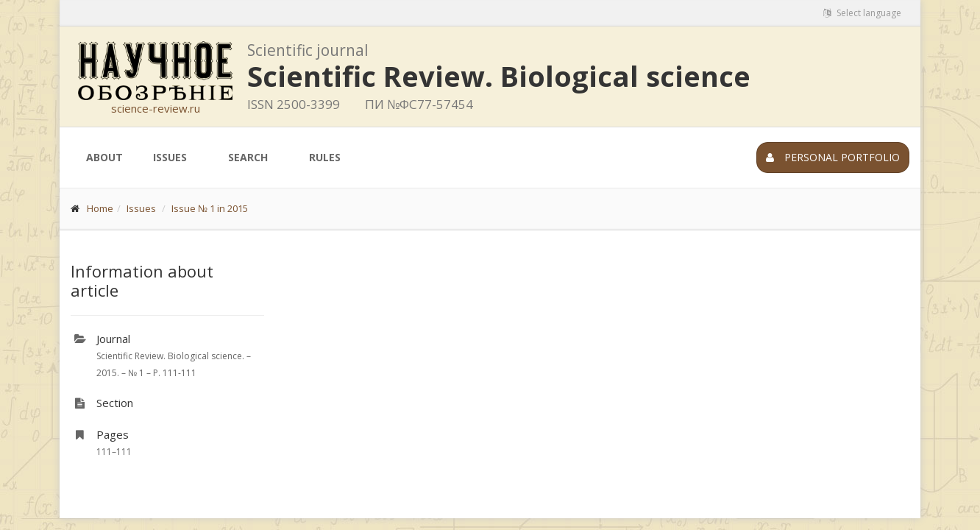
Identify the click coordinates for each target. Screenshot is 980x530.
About (104, 157)
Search (248, 157)
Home (100, 208)
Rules (325, 157)
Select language (862, 13)
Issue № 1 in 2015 (210, 208)
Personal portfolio (833, 157)
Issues (170, 157)
